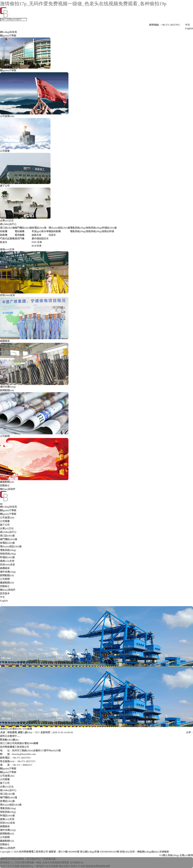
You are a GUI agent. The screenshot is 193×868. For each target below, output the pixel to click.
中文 (188, 25)
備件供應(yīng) (8, 572)
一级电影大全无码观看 (46, 866)
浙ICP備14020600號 (69, 852)
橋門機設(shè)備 (23, 228)
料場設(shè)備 (109, 228)
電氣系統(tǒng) (78, 228)
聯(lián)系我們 (8, 489)
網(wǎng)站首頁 (8, 32)
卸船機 (4, 231)
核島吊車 (36, 235)
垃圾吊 (52, 235)
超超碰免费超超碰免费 (98, 866)
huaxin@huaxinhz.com (24, 754)
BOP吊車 (37, 246)
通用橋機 (19, 235)
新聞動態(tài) (7, 390)
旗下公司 (5, 525)
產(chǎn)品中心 (8, 224)
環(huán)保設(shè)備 (59, 228)
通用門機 (19, 239)
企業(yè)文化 (7, 528)
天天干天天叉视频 (10, 866)
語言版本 (5, 593)
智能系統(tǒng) (94, 228)
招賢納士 (5, 485)
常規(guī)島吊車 (40, 231)
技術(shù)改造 (7, 565)
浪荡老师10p (27, 866)
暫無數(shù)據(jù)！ (9, 740)
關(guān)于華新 (8, 36)
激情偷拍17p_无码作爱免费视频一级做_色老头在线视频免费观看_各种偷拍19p (83, 4)
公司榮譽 (5, 521)
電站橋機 (19, 231)
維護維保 (5, 568)
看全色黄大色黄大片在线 (72, 866)
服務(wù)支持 (7, 249)
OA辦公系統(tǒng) (169, 855)
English (189, 28)
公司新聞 (5, 579)
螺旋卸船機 (55, 231)
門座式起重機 (7, 239)
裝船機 (4, 235)
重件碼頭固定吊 (40, 239)
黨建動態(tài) (7, 583)
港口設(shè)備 (7, 228)
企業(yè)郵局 (186, 855)
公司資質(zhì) (7, 518)
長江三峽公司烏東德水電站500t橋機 (19, 743)
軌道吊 (4, 242)
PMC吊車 (37, 242)
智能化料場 (108, 231)
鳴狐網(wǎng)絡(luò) (148, 852)
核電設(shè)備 (39, 228)
